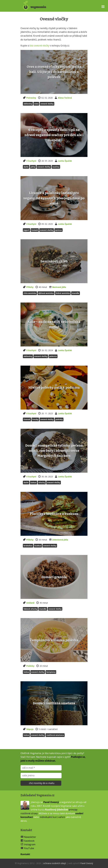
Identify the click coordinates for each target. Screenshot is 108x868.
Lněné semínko (63, 293)
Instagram (30, 844)
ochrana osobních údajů (55, 863)
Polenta (53, 356)
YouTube (29, 848)
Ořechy (42, 482)
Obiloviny (28, 104)
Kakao (33, 482)
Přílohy (30, 287)
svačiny (56, 167)
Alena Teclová (65, 98)
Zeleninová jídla (60, 540)
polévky (59, 419)
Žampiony (51, 672)
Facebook (29, 841)
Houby (35, 419)
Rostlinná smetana (55, 735)
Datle (26, 167)
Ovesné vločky (47, 104)
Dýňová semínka (46, 293)
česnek (27, 419)
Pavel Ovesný (51, 802)
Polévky (30, 666)
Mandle (76, 293)
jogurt (26, 230)
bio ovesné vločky (40, 46)
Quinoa (59, 230)
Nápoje (30, 729)
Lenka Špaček (65, 161)
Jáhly (33, 167)
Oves (36, 104)
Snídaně (30, 603)
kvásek (35, 230)
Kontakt (25, 854)
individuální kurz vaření (52, 817)
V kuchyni (31, 161)
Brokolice (28, 546)
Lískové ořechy (30, 609)
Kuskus (38, 546)
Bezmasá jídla (59, 287)
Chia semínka (30, 293)
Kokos (26, 672)
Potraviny (31, 98)
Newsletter (30, 837)
